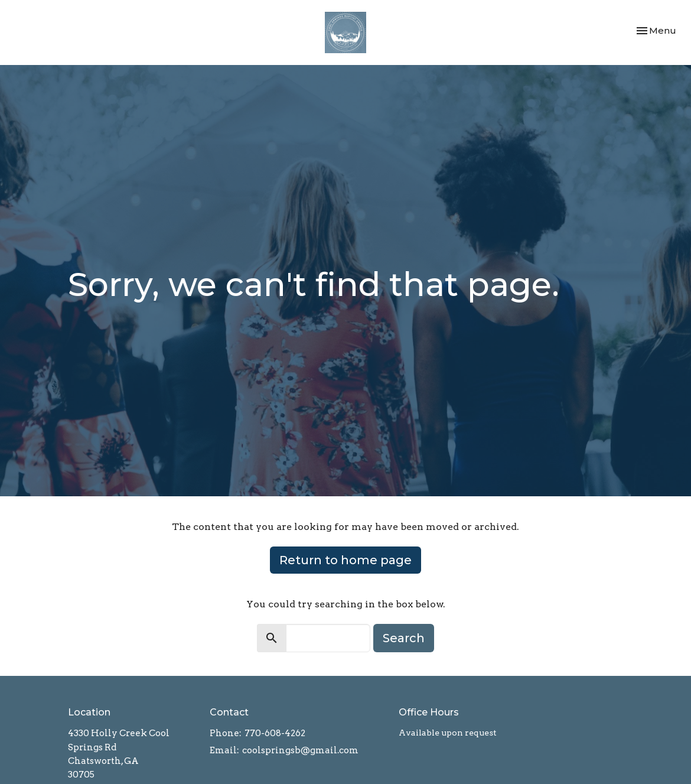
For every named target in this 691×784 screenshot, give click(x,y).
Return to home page (345, 560)
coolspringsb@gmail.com (300, 750)
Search (404, 638)
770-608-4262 (275, 733)
